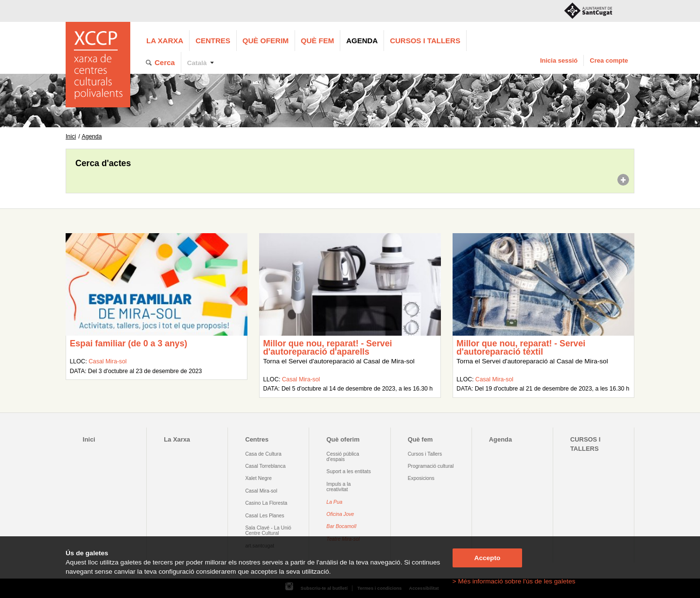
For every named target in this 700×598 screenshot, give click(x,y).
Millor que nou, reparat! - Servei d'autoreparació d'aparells (327, 348)
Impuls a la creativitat (339, 487)
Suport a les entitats (349, 471)
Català (197, 63)
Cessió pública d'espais (343, 457)
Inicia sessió (559, 60)
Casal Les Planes (264, 516)
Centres (213, 41)
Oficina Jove (341, 514)
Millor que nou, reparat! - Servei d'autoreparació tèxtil (521, 348)
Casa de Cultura (263, 454)
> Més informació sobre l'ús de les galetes (514, 581)
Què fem (317, 41)
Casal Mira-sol (107, 361)
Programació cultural (431, 466)
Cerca (165, 62)
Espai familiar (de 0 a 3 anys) (128, 343)
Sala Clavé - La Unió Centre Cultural (268, 530)
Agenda (362, 41)
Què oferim (266, 41)
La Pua (335, 502)
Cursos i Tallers (425, 454)
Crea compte (609, 60)
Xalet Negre (258, 478)
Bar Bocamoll (341, 526)
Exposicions (421, 478)
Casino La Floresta (266, 503)
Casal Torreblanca (265, 466)
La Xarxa (165, 41)
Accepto (488, 558)
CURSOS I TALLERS (425, 41)
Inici (71, 137)
